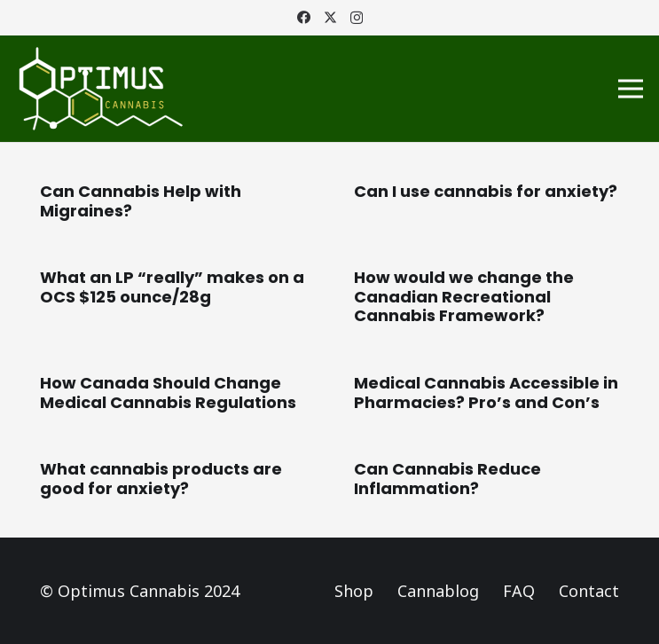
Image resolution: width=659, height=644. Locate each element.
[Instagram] (357, 18)
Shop (354, 591)
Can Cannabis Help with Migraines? (141, 201)
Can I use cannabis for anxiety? (486, 191)
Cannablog (438, 591)
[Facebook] (304, 17)
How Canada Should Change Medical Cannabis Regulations (168, 393)
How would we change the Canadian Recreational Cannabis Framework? (464, 296)
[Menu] (631, 89)
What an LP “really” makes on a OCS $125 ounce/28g (172, 287)
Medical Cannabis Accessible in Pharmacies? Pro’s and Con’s (486, 393)
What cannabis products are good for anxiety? (161, 479)
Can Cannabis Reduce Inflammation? (447, 479)
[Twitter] (330, 18)
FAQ (519, 591)
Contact (589, 591)
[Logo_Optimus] (101, 89)
